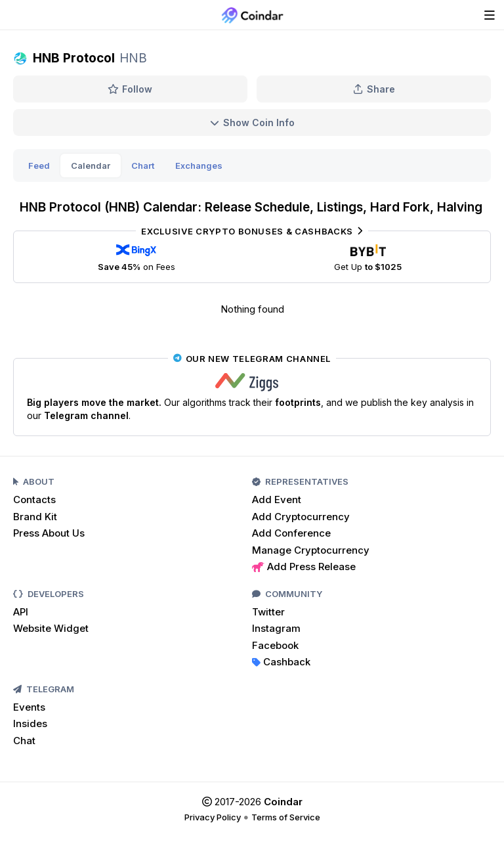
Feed (39, 166)
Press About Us (49, 533)
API (21, 612)
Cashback (281, 662)
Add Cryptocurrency (301, 517)
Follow (130, 89)
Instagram (276, 628)
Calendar (91, 166)
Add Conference (291, 533)
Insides (30, 723)
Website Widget (51, 628)
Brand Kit (35, 517)
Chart (143, 166)
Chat (24, 741)
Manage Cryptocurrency (311, 550)
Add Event (277, 500)
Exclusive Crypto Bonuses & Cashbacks (252, 231)
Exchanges (199, 166)
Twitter (268, 612)
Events (29, 707)
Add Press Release (304, 566)
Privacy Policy (213, 817)
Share (374, 89)
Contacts (34, 500)
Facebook (275, 645)
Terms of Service (286, 817)
